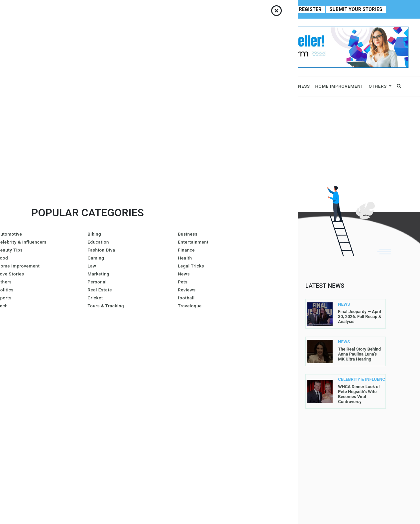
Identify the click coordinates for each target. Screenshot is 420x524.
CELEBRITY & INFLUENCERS (350, 379)
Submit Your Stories (358, 9)
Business (38, 86)
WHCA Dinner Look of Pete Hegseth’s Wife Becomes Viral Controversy (359, 394)
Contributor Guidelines (130, 9)
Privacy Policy (233, 364)
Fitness (300, 86)
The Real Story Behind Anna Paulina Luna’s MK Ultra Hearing (359, 354)
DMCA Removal (233, 429)
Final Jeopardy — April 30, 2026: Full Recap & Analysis (360, 316)
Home (41, 9)
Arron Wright (145, 395)
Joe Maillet (143, 308)
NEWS (344, 304)
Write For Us (172, 9)
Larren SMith (183, 343)
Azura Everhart (148, 377)
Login (289, 9)
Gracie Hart (143, 343)
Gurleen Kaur (145, 412)
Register (314, 9)
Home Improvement (339, 86)
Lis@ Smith (141, 360)
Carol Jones (144, 429)
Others (378, 86)
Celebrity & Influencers (84, 86)
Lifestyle (178, 86)
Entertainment (267, 86)
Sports (147, 86)
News (126, 86)
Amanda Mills (145, 326)
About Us (62, 9)
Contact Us (88, 9)
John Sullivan (146, 447)
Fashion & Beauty (216, 86)
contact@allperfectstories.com (70, 392)
